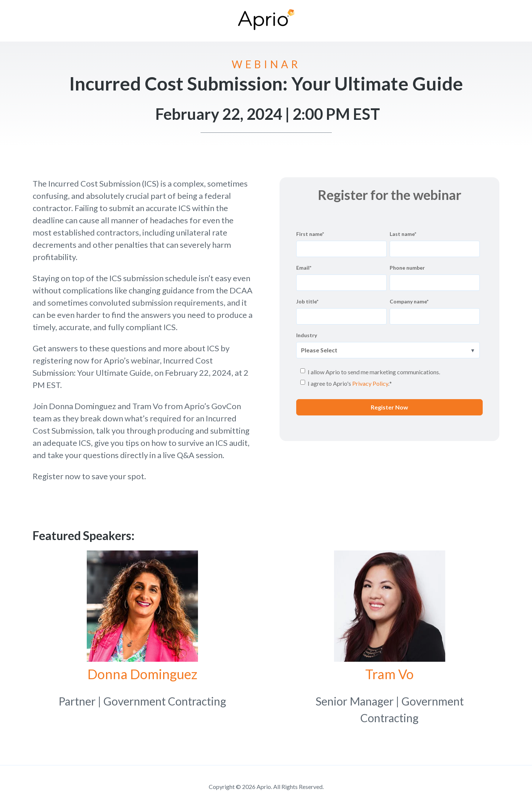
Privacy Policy (370, 383)
